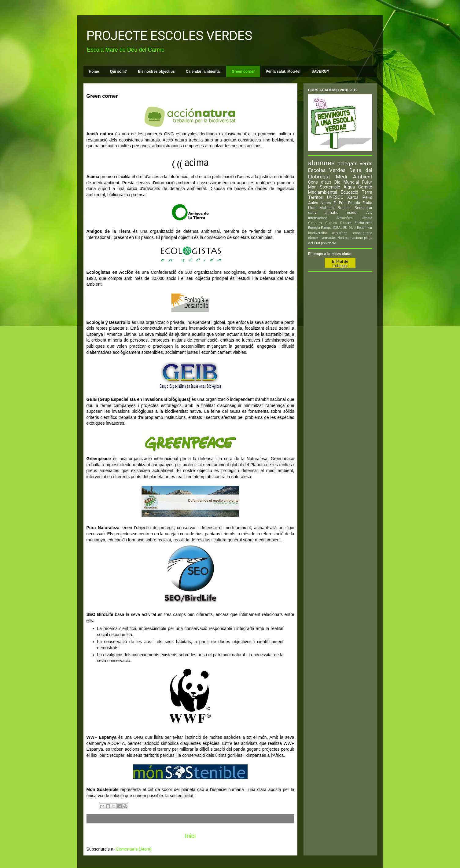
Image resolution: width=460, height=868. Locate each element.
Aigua (349, 187)
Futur (367, 182)
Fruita (367, 203)
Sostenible (330, 187)
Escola (354, 203)
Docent (346, 223)
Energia (314, 228)
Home (94, 71)
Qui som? (118, 71)
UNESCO (335, 197)
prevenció (328, 243)
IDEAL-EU (340, 228)
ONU (352, 228)
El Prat (340, 203)
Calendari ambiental (203, 71)
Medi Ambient (354, 177)
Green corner (243, 71)
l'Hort (340, 238)
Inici (190, 836)
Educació (350, 192)
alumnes (321, 163)
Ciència (366, 218)
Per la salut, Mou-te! (283, 71)
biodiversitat (317, 233)
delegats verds (355, 163)
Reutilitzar (365, 228)
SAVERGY (320, 71)
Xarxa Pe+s (360, 197)
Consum (315, 223)
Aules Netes (320, 203)
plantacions (354, 238)
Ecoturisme (363, 223)
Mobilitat (327, 208)
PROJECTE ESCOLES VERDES (169, 36)
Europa (326, 228)
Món (312, 187)
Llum (312, 208)
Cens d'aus (320, 182)
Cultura (331, 223)
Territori (316, 197)
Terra (367, 192)
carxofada (340, 233)
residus (352, 212)
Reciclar (345, 208)
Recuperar (363, 208)
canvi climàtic (323, 212)
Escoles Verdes (327, 170)
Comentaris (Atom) (134, 849)
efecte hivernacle (321, 238)
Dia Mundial (347, 182)
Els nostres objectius (156, 71)
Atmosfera (344, 218)
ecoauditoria (363, 233)
